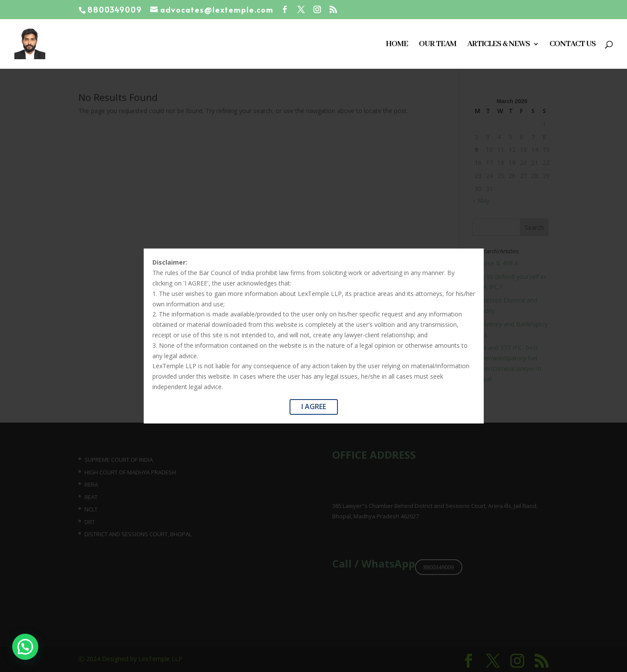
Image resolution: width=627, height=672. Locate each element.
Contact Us (573, 45)
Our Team (438, 45)
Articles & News (499, 45)
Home (397, 45)
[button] (7, 653)
